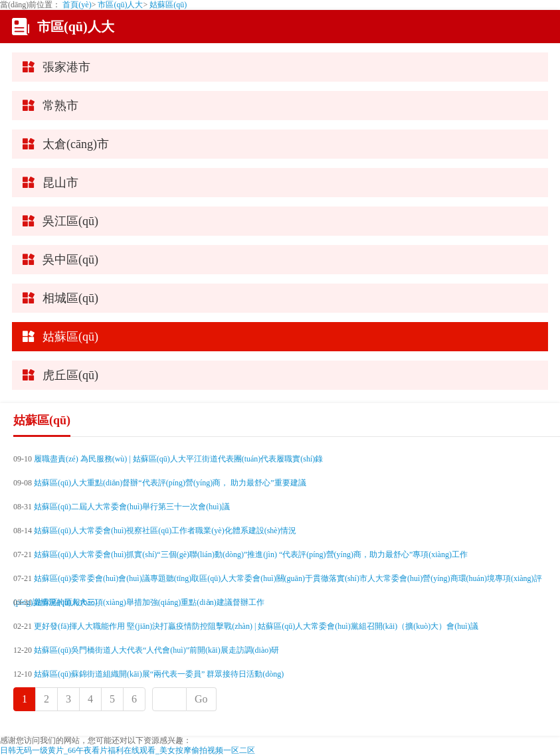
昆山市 (60, 183)
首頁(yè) (77, 5)
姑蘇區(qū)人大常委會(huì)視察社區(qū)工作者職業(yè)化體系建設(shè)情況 (165, 531)
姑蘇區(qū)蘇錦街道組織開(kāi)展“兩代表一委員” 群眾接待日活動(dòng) (159, 674)
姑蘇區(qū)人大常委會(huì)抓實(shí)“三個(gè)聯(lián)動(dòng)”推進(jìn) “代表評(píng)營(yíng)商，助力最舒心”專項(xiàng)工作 (251, 554)
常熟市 (60, 106)
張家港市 (66, 67)
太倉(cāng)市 (76, 144)
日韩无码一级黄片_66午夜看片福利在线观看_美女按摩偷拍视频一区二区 (128, 750)
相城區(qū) (70, 298)
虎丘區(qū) (70, 375)
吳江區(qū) (70, 221)
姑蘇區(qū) (168, 5)
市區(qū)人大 (120, 5)
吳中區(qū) (70, 260)
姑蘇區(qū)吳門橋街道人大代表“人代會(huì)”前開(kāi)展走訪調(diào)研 (156, 650)
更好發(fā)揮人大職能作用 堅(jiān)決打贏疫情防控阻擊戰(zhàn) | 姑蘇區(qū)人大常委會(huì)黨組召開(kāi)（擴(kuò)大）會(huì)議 (256, 626)
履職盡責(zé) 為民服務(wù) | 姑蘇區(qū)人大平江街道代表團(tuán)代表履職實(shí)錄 (178, 459)
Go (201, 699)
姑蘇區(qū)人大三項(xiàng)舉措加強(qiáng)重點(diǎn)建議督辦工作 (149, 602)
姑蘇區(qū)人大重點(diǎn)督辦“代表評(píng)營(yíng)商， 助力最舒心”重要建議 (170, 483)
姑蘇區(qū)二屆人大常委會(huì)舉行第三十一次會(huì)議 (132, 507)
